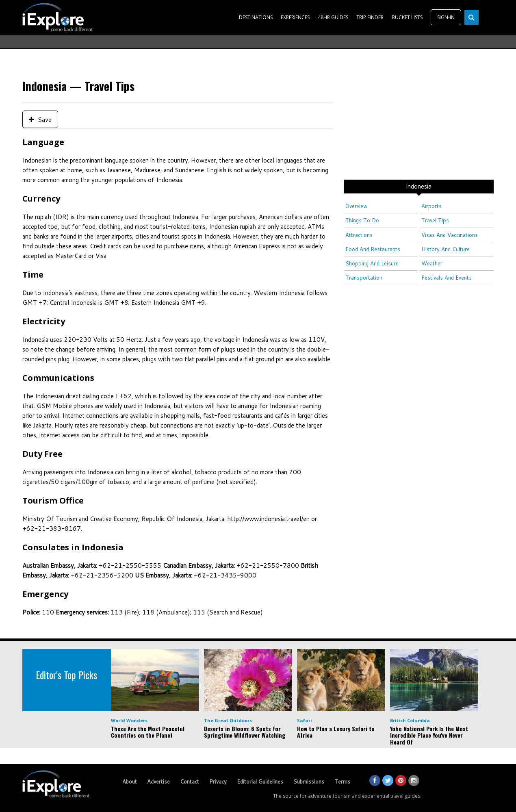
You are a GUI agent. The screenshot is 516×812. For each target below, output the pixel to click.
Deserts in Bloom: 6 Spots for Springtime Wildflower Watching (245, 732)
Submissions (309, 782)
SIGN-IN (446, 17)
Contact (190, 782)
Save (40, 119)
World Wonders (129, 720)
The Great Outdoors (228, 720)
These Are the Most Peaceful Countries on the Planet (148, 732)
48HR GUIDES (333, 17)
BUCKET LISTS (407, 17)
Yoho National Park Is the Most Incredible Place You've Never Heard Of (429, 735)
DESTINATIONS (256, 17)
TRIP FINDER (370, 17)
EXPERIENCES (295, 17)
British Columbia (410, 720)
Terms (342, 782)
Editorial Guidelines (260, 782)
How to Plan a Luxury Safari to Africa (336, 732)
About (130, 782)
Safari (305, 720)
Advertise (158, 782)
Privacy (218, 782)
